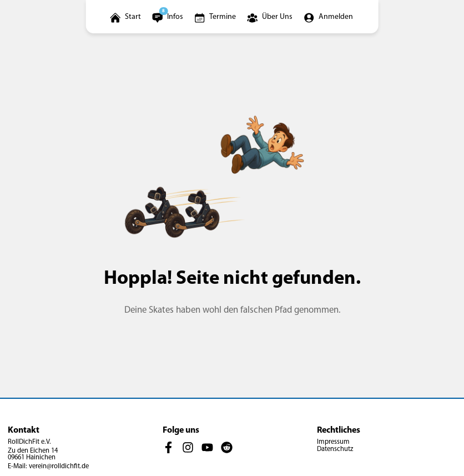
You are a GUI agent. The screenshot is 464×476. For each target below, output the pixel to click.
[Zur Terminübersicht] (216, 17)
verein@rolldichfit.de (59, 467)
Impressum (333, 442)
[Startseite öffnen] (126, 17)
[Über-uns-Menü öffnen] (271, 17)
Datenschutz (335, 449)
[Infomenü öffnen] (168, 17)
